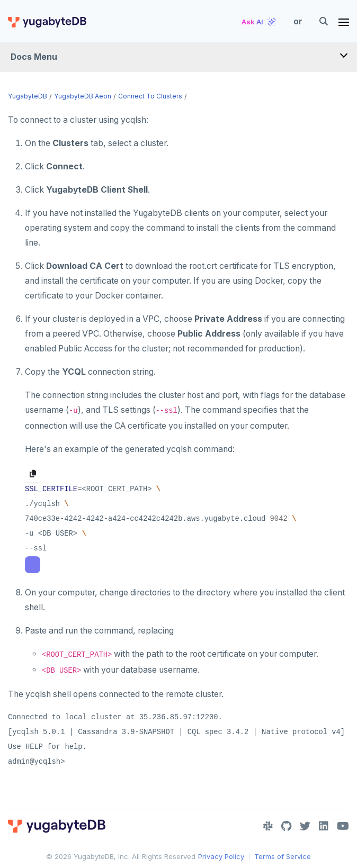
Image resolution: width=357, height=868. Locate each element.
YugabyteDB (28, 96)
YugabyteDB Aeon (83, 96)
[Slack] (268, 826)
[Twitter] (305, 826)
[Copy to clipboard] (33, 474)
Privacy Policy (221, 856)
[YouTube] (343, 826)
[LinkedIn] (324, 826)
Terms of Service (283, 856)
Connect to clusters (150, 96)
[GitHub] (286, 826)
